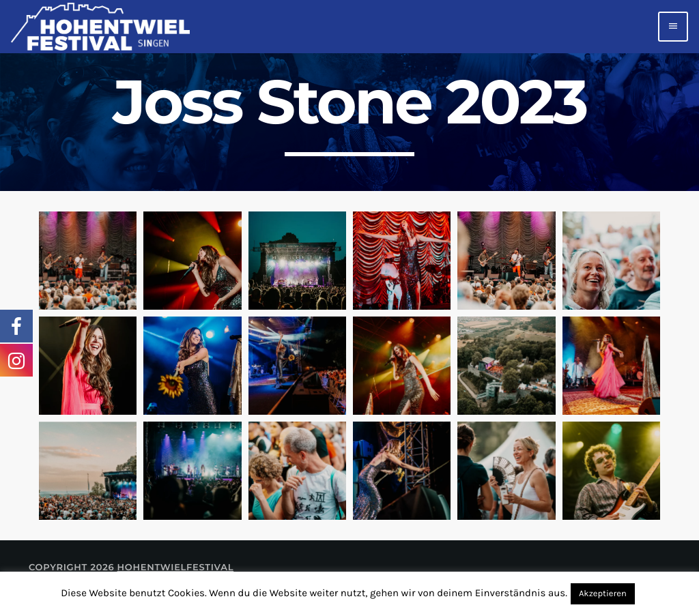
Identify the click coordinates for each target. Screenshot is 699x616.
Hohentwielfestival (176, 568)
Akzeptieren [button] (603, 594)
